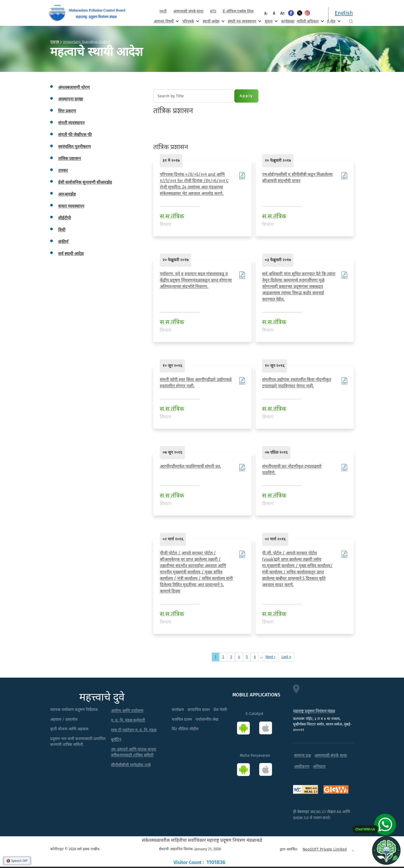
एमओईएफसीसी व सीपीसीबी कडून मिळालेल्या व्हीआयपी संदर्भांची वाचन (297, 178)
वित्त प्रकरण (67, 111)
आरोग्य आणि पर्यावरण (127, 711)
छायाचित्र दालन (199, 710)
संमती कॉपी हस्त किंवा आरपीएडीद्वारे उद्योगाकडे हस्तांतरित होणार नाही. (196, 383)
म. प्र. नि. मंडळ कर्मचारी (128, 720)
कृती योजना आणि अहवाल (69, 729)
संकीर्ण (63, 242)
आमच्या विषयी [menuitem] (166, 21)
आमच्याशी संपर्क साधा (188, 11)
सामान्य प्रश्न (303, 755)
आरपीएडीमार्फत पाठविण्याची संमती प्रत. (191, 466)
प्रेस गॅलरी (220, 710)
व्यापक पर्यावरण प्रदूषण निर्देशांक (74, 710)
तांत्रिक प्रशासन (69, 159)
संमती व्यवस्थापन (71, 123)
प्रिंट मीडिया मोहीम (185, 729)
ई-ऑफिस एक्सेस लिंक (238, 11)
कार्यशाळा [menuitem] (288, 21)
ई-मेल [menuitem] (333, 21)
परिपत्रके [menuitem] (190, 21)
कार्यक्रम (178, 710)
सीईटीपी (64, 218)
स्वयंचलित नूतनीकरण (75, 147)
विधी (62, 230)
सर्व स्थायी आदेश (71, 254)
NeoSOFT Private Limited (325, 849)
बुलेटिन (116, 740)
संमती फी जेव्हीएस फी (75, 135)
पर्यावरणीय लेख (207, 719)
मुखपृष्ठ (55, 42)
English (344, 13)
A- (266, 13)
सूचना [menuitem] (271, 21)
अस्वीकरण (302, 766)
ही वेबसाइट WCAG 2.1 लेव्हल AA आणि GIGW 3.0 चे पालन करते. (322, 815)
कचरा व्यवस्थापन (71, 206)
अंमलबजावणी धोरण (74, 87)
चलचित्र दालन (182, 719)
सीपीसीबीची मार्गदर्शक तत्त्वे (131, 765)
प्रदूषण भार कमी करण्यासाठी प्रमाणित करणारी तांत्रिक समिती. (78, 742)
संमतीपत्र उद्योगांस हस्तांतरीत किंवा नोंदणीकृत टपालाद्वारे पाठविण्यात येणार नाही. (297, 383)
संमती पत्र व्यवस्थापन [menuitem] (244, 21)
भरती (163, 11)
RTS (213, 11)
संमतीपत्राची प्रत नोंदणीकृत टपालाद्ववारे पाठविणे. (292, 469)
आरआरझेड (67, 194)
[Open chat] (386, 850)
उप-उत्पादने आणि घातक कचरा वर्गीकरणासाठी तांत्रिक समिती (134, 752)
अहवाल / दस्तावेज (64, 719)
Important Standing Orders (87, 42)
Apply (246, 96)
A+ (283, 13)
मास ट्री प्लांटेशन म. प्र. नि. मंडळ (134, 730)
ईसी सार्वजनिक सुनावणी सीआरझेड (85, 182)
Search (351, 21)
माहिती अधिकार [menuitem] (310, 21)
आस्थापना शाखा (71, 99)
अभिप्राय (319, 766)
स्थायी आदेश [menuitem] (213, 21)
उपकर (63, 170)
